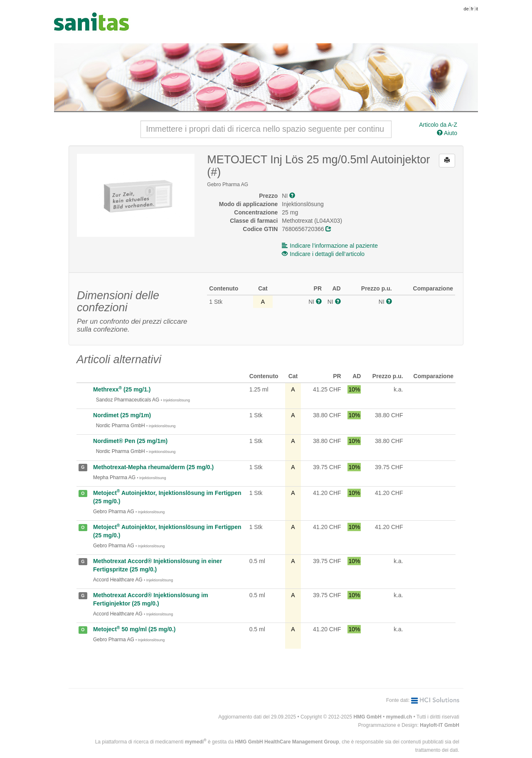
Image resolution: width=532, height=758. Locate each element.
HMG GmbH (368, 717)
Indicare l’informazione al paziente (330, 246)
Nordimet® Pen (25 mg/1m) (130, 441)
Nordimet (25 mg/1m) (122, 415)
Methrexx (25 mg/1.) (122, 389)
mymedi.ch (399, 717)
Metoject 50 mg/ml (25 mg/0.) (134, 629)
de (466, 9)
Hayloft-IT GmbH (440, 725)
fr (472, 9)
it (477, 9)
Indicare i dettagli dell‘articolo (323, 254)
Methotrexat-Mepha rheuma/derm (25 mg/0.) (153, 467)
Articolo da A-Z (438, 125)
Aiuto (447, 133)
